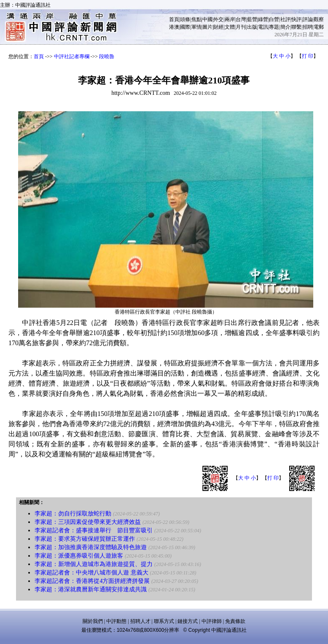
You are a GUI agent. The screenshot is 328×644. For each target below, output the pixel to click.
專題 (274, 27)
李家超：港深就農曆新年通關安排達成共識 (91, 589)
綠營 (263, 19)
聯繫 (296, 27)
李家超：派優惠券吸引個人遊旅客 (79, 556)
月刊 (241, 27)
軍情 (196, 27)
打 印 (308, 56)
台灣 (241, 19)
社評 (285, 19)
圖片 (207, 27)
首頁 (174, 19)
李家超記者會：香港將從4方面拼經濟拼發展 (92, 581)
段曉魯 (107, 56)
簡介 (285, 27)
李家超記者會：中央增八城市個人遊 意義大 (91, 573)
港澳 (174, 27)
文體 (230, 27)
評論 (308, 19)
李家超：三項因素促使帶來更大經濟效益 (88, 522)
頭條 (185, 19)
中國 (207, 19)
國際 (185, 27)
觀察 (319, 19)
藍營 (252, 19)
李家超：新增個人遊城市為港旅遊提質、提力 (94, 564)
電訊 (263, 27)
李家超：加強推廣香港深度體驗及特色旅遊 (91, 547)
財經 (218, 27)
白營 (274, 19)
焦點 (196, 19)
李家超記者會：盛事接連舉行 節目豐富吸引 (94, 530)
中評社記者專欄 (72, 56)
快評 (296, 19)
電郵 (319, 27)
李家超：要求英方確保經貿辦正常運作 (85, 539)
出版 (252, 27)
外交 (218, 19)
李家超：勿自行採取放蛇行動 (73, 514)
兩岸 (230, 19)
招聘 (308, 27)
